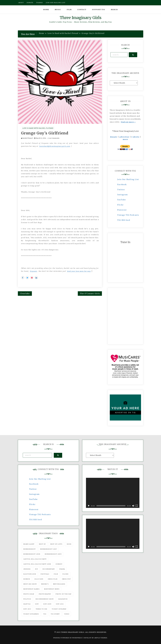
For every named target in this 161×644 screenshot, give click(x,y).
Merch (114, 10)
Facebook (122, 184)
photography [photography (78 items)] (45, 594)
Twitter (121, 190)
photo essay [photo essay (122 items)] (29, 594)
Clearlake (25, 294)
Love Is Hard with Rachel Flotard (38, 128)
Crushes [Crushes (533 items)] (27, 569)
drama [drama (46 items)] (62, 569)
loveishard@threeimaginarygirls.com (55, 146)
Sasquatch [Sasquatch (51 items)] (63, 599)
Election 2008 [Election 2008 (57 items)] (30, 574)
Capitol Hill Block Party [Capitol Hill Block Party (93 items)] (35, 559)
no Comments (53, 138)
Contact (82, 10)
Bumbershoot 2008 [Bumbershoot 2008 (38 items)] (32, 554)
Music (58, 10)
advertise (124, 137)
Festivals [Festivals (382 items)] (45, 574)
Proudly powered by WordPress (68, 638)
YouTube (121, 200)
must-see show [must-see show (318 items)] (30, 584)
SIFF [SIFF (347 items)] (37, 604)
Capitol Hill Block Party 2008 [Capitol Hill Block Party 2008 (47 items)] (37, 564)
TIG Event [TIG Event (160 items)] (55, 614)
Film (69, 10)
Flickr (120, 205)
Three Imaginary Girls (81, 18)
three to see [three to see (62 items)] (41, 609)
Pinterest (122, 210)
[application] (113, 493)
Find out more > (128, 122)
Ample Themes (101, 638)
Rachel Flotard (28, 138)
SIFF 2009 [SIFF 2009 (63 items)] (47, 604)
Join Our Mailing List (128, 179)
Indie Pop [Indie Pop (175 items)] (66, 579)
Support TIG (99, 10)
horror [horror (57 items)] (27, 579)
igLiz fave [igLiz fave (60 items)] (39, 579)
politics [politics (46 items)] (27, 599)
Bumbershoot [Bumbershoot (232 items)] (30, 549)
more (125, 139)
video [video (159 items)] (67, 614)
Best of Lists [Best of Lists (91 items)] (56, 544)
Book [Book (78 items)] (69, 544)
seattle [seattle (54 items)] (27, 604)
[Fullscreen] (137, 506)
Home (46, 10)
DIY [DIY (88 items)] (37, 569)
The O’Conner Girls (90, 294)
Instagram (122, 195)
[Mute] (133, 506)
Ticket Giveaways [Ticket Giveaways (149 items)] (31, 614)
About (21, 3)
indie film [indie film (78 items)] (53, 579)
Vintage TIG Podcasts (128, 215)
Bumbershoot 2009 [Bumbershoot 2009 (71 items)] (53, 554)
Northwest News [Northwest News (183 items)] (52, 589)
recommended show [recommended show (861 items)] (45, 599)
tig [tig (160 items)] (45, 614)
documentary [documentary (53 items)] (49, 569)
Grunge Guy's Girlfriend (45, 133)
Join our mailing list (56, 3)
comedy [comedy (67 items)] (59, 564)
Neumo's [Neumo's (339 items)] (45, 584)
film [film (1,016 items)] (56, 574)
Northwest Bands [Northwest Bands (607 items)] (32, 589)
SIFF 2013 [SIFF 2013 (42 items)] (27, 609)
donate (114, 137)
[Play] (89, 506)
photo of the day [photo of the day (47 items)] (63, 594)
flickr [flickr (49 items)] (65, 574)
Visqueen (34, 271)
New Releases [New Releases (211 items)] (59, 584)
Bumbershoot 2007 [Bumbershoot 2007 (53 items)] (49, 549)
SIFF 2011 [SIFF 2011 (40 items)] (60, 604)
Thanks (39, 3)
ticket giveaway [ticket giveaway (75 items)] (59, 609)
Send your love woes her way (79, 271)
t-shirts (135, 137)
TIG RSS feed (124, 220)
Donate (30, 3)
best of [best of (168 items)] (42, 544)
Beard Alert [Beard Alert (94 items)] (29, 544)
